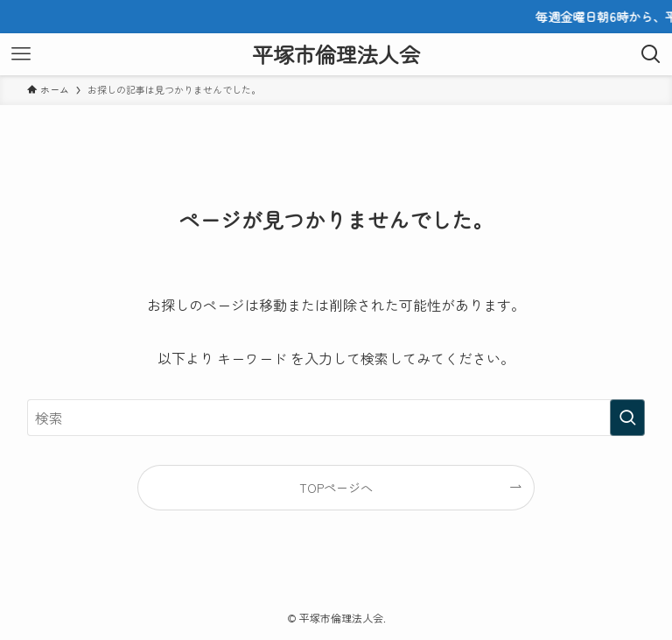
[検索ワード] (336, 418)
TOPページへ (336, 487)
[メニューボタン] (21, 54)
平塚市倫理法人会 (336, 54)
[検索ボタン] (651, 54)
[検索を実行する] (627, 418)
